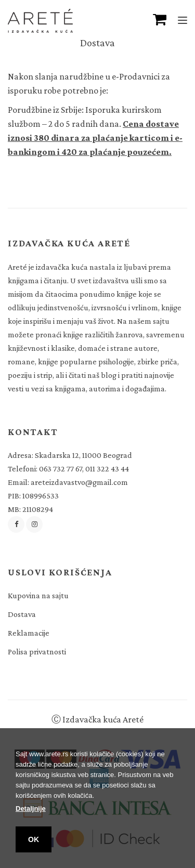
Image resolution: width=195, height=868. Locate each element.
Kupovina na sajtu (38, 595)
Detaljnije (31, 808)
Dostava (22, 614)
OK (34, 839)
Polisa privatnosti (37, 652)
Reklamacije (29, 633)
